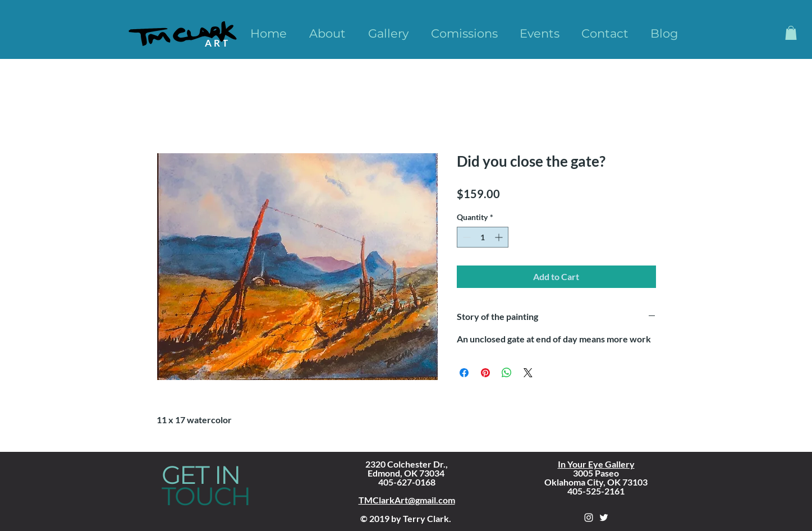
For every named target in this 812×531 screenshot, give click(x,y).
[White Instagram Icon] (589, 518)
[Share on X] (528, 373)
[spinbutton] (483, 237)
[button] (791, 33)
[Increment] (500, 237)
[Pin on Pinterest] (485, 373)
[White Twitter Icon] (604, 518)
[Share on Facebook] (464, 373)
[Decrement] (465, 237)
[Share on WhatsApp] (507, 373)
